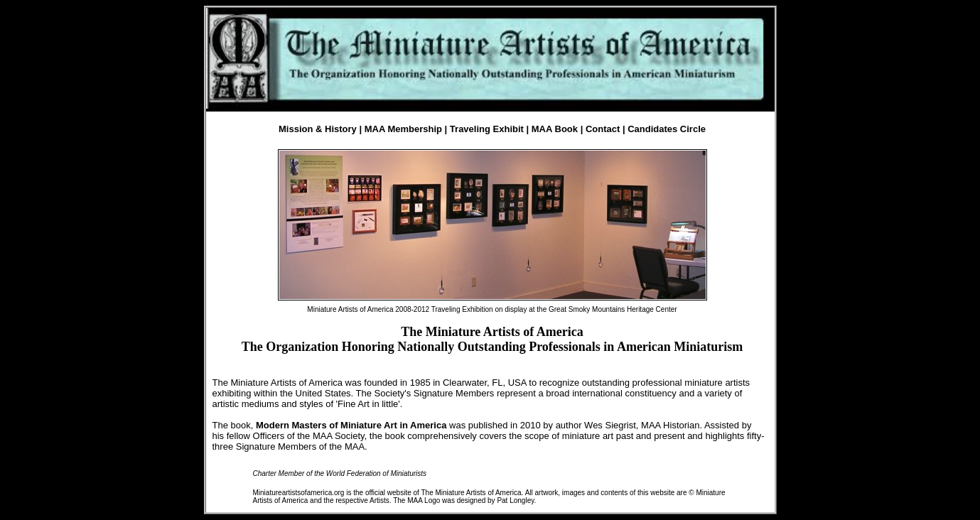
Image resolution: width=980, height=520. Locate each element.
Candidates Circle (667, 129)
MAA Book (555, 129)
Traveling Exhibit (487, 129)
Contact (603, 129)
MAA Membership (403, 129)
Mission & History (318, 129)
